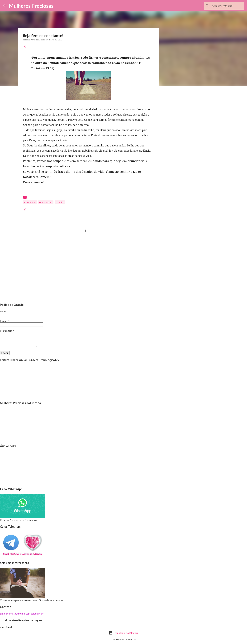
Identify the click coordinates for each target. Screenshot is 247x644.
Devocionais (46, 202)
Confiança (30, 202)
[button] (25, 46)
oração (60, 202)
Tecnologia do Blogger (124, 633)
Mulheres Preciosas (31, 6)
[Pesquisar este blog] (228, 6)
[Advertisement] (88, 272)
